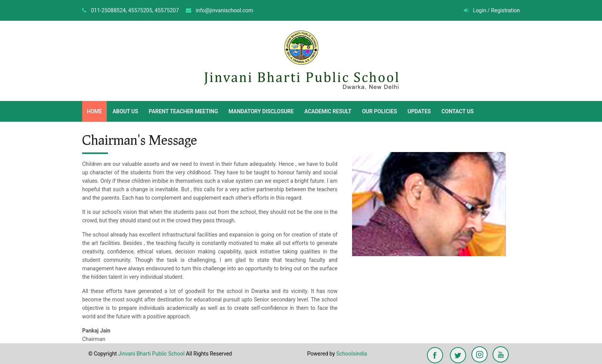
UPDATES (419, 111)
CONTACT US (458, 111)
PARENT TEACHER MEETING (183, 111)
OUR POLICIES (380, 111)
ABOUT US (125, 111)
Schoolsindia (352, 354)
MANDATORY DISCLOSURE (261, 111)
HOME (94, 111)
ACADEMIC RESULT (328, 111)
